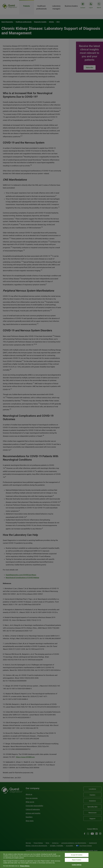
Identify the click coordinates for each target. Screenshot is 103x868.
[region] (51, 860)
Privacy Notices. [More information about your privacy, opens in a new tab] (25, 866)
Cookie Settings (77, 865)
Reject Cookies (77, 860)
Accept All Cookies (77, 855)
